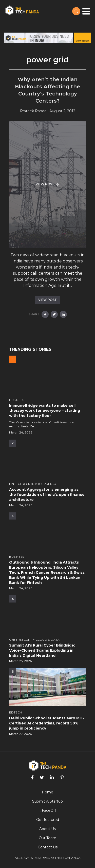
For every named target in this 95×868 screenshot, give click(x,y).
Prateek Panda (33, 111)
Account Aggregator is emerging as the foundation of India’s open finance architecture (47, 495)
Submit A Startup (48, 801)
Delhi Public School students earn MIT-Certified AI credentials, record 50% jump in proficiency (47, 723)
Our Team (48, 838)
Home (48, 792)
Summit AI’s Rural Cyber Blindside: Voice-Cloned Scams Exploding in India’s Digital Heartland (42, 650)
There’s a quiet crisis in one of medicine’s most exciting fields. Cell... (42, 424)
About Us (48, 829)
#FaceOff (48, 810)
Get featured (48, 820)
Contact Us (48, 847)
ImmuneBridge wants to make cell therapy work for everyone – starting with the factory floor (45, 411)
